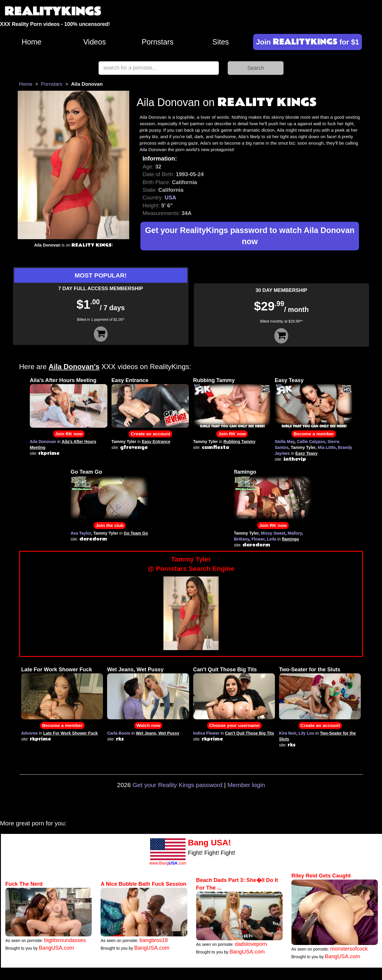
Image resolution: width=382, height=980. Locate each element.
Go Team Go (86, 472)
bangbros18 (154, 940)
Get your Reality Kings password (177, 785)
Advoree (29, 733)
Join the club (110, 525)
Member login (246, 785)
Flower (258, 539)
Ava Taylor (81, 533)
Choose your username (234, 725)
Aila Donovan (43, 442)
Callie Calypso (311, 442)
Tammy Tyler (191, 565)
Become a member (314, 434)
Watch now (148, 725)
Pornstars (158, 42)
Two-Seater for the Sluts (310, 670)
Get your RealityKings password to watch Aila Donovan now (250, 236)
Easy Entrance (130, 380)
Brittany (242, 539)
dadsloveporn (251, 944)
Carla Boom (119, 733)
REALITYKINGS (53, 12)
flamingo (245, 472)
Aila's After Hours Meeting (63, 380)
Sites (221, 42)
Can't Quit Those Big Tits (225, 670)
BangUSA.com (56, 948)
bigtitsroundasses (65, 940)
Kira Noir (288, 733)
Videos (95, 42)
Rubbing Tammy (214, 380)
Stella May (285, 442)
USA (170, 198)
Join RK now (69, 434)
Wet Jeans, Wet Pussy (135, 670)
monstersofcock (349, 949)
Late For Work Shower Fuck (57, 670)
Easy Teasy (289, 380)
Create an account (150, 434)
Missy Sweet (273, 533)
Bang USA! (209, 843)
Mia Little (327, 447)
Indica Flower (206, 733)
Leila (272, 539)
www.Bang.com (168, 863)
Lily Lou (306, 733)
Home (31, 42)
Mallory (295, 533)
